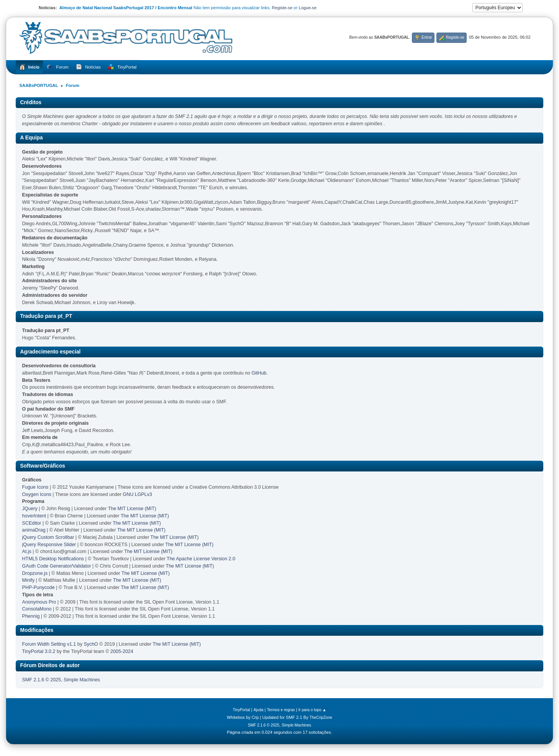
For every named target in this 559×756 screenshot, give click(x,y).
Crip (255, 718)
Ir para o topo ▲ (312, 710)
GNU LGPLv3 (138, 494)
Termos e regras (281, 710)
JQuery (30, 509)
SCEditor (32, 523)
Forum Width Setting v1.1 (49, 644)
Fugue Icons (35, 487)
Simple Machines (82, 680)
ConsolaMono (37, 609)
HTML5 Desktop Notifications (53, 559)
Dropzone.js (35, 573)
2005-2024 (122, 651)
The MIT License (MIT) (132, 509)
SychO (91, 644)
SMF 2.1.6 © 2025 (42, 680)
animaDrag (34, 530)
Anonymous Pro (39, 602)
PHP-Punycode (39, 587)
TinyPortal (241, 710)
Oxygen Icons (37, 494)
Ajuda (259, 710)
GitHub (259, 373)
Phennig (31, 616)
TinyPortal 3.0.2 (39, 651)
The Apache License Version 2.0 (201, 559)
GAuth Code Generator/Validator (57, 566)
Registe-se (282, 8)
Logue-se (307, 8)
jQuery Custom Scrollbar (48, 537)
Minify (29, 580)
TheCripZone (321, 718)
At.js (27, 551)
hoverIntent (34, 516)
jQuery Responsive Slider (49, 545)
